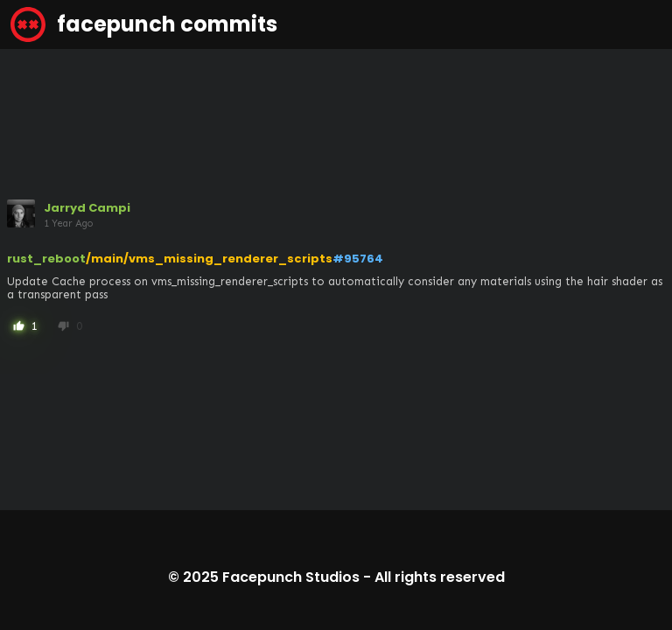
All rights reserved (440, 577)
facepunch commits (144, 24)
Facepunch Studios (291, 577)
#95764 (358, 259)
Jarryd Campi (87, 208)
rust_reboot (46, 259)
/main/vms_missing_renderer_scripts (209, 259)
